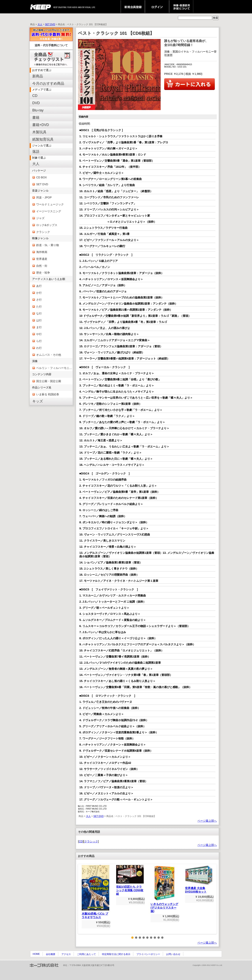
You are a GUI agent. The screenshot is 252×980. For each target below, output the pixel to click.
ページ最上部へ (207, 821)
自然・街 (42, 266)
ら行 (39, 341)
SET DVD (50, 24)
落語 (36, 152)
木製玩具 (39, 132)
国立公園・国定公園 (49, 381)
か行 (39, 293)
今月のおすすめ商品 (48, 83)
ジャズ (40, 218)
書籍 (36, 118)
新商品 (38, 76)
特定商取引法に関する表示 (116, 954)
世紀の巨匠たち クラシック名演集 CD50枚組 (130, 880)
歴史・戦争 (43, 273)
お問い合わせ (173, 954)
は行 (39, 320)
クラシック (43, 232)
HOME (36, 954)
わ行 (39, 348)
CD (35, 96)
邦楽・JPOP (44, 197)
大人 (40, 24)
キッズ (38, 401)
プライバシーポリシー (148, 954)
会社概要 (51, 954)
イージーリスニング (49, 211)
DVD (36, 103)
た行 (39, 307)
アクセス (66, 954)
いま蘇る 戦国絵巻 (48, 394)
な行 (39, 313)
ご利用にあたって (86, 954)
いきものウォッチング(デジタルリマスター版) (164, 889)
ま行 (39, 327)
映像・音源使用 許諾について (181, 7)
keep (42, 7)
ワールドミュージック (50, 204)
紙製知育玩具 (43, 139)
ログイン (157, 7)
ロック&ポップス (47, 225)
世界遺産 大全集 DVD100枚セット (199, 879)
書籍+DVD (41, 125)
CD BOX (42, 177)
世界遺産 (42, 259)
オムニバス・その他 (49, 355)
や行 (39, 334)
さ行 (39, 300)
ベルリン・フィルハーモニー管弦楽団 (54, 368)
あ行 (39, 286)
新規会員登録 (133, 7)
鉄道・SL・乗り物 (48, 245)
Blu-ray (38, 110)
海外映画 (42, 252)
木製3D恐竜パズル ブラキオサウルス (95, 892)
